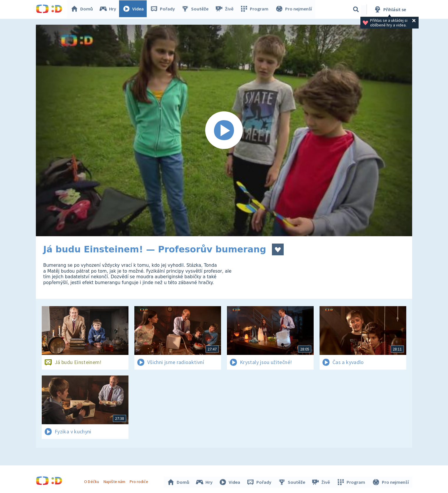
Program (255, 9)
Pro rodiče (140, 481)
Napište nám (115, 481)
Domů (83, 9)
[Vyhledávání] (356, 9)
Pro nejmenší (294, 9)
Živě (225, 9)
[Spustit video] (224, 130)
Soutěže (196, 9)
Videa (135, 9)
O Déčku (92, 481)
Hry (109, 9)
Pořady (164, 9)
